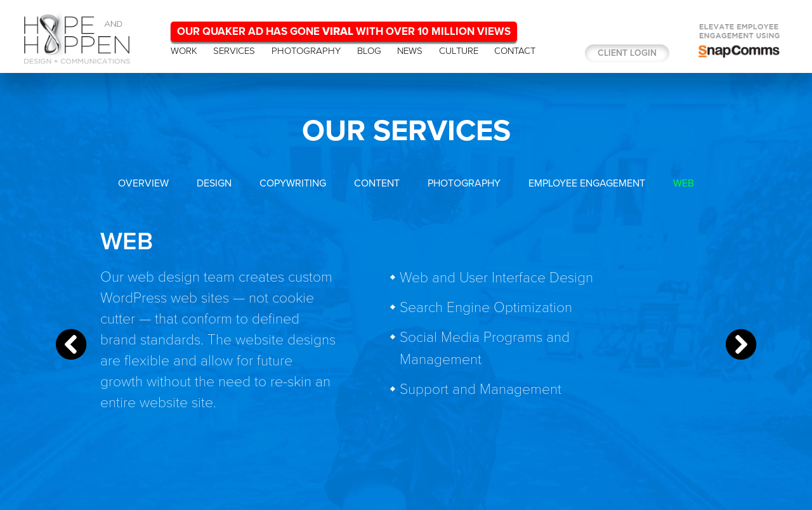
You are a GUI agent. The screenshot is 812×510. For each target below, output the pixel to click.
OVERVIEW (143, 183)
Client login (627, 53)
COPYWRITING (293, 183)
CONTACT (515, 51)
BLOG (369, 51)
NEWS (410, 51)
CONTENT (377, 183)
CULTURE (459, 51)
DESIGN (214, 183)
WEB (684, 183)
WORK (184, 51)
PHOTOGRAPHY (306, 51)
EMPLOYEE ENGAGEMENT (587, 183)
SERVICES (234, 51)
